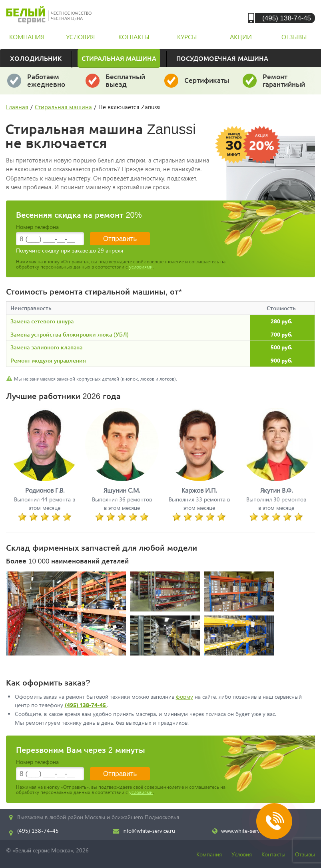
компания (27, 37)
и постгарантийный (287, 84)
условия (80, 37)
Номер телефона (37, 227)
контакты (134, 37)
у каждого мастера (207, 84)
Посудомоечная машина (222, 58)
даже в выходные (49, 84)
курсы (187, 37)
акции (241, 37)
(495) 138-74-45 (287, 18)
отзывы (294, 37)
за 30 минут (126, 84)
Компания (209, 854)
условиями (141, 267)
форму (184, 697)
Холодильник (36, 58)
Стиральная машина (119, 58)
